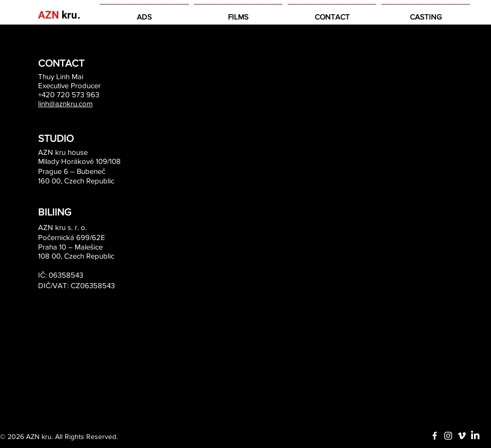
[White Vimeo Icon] (462, 436)
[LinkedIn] (475, 436)
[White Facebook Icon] (435, 436)
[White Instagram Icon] (448, 436)
